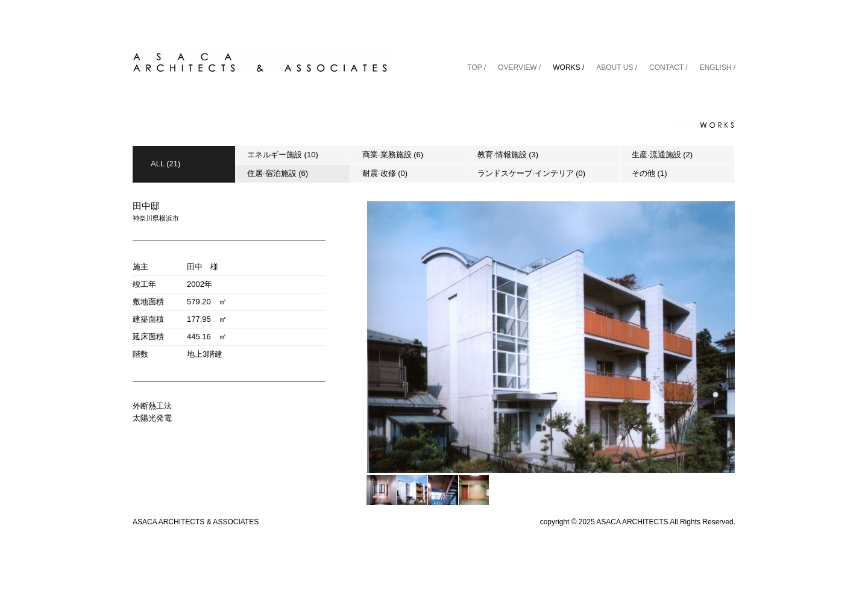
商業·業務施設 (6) (393, 155)
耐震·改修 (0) (385, 173)
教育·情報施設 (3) (508, 155)
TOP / (476, 67)
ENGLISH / (718, 67)
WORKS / (568, 67)
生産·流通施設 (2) (662, 155)
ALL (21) (165, 164)
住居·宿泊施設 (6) (278, 173)
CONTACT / (668, 67)
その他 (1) (649, 173)
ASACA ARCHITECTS (632, 522)
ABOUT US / (617, 67)
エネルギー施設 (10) (283, 155)
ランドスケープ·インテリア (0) (531, 173)
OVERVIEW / (519, 67)
